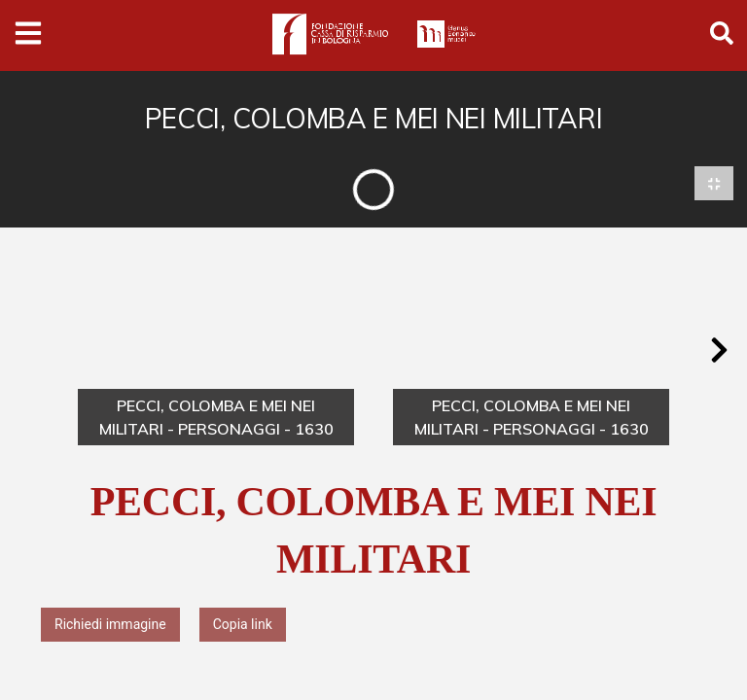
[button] (719, 351)
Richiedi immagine (110, 625)
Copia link (243, 625)
